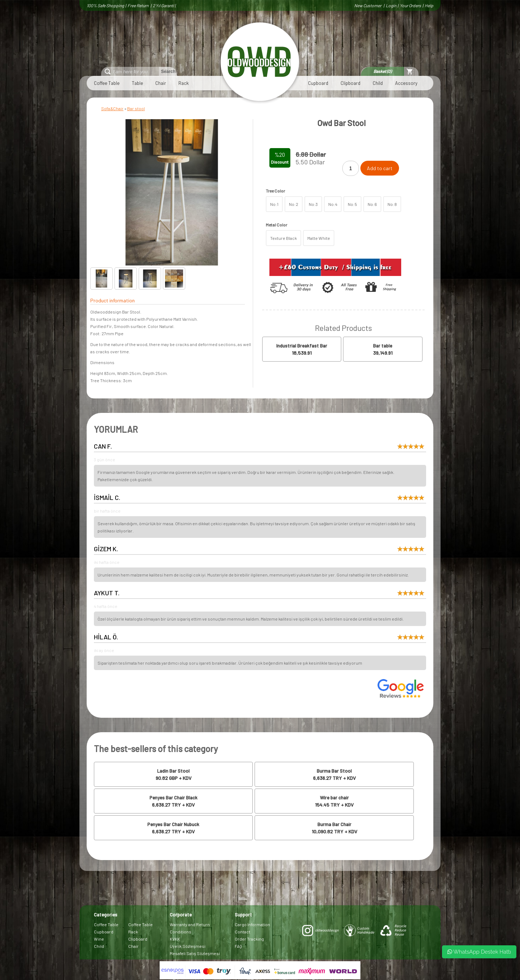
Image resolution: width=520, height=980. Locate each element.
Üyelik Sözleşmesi (188, 946)
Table (137, 83)
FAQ (238, 946)
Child (378, 83)
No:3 (313, 204)
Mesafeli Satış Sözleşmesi (195, 953)
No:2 (294, 204)
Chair (161, 83)
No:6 (372, 204)
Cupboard (318, 83)
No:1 (274, 204)
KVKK (175, 939)
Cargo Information (252, 924)
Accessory (406, 83)
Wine (99, 939)
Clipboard (350, 83)
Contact (242, 932)
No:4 (333, 204)
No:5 (352, 204)
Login (391, 5)
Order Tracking (249, 939)
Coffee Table (107, 83)
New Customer (368, 5)
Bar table (383, 346)
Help (429, 5)
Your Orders (410, 5)
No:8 (392, 204)
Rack (184, 83)
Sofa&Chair (112, 108)
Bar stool (136, 108)
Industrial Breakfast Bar (302, 346)
